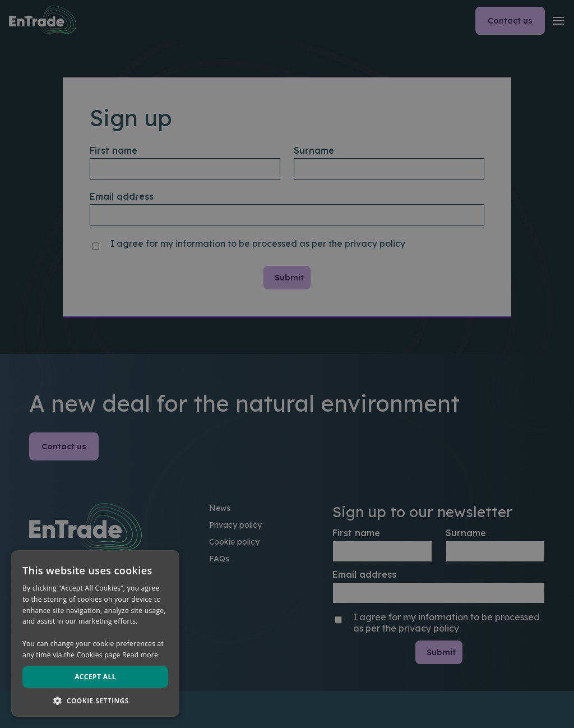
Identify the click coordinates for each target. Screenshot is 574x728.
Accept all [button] (95, 677)
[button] (95, 700)
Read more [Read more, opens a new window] (140, 655)
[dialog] (287, 364)
